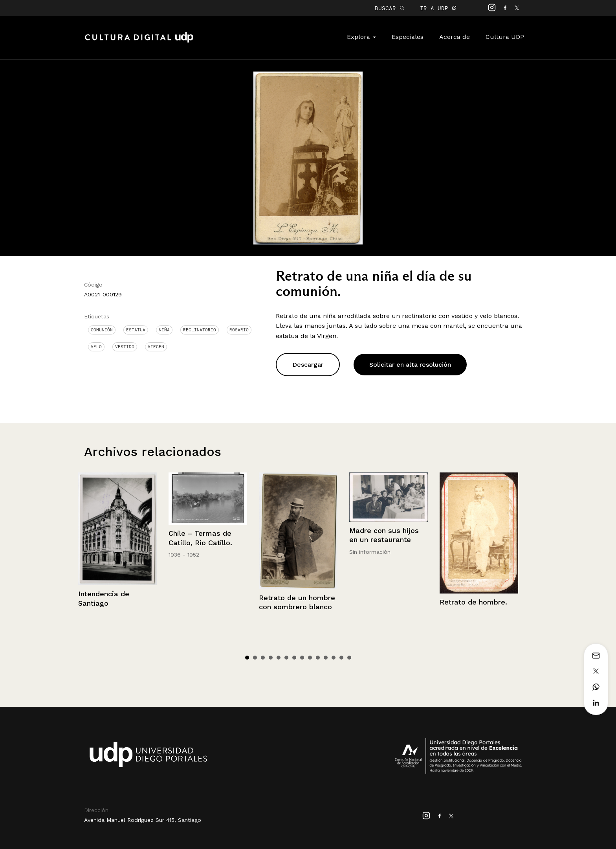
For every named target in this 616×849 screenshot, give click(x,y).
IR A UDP (438, 8)
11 (326, 658)
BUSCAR (390, 8)
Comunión (102, 330)
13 (341, 658)
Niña (164, 330)
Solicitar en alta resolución (410, 365)
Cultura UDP (505, 37)
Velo (96, 347)
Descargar (308, 365)
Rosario (239, 330)
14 (349, 658)
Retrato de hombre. (473, 602)
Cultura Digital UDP (139, 42)
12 (334, 658)
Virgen (156, 347)
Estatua (136, 330)
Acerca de (455, 37)
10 (318, 658)
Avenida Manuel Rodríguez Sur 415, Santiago (143, 820)
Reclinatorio (200, 330)
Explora (361, 37)
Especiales (408, 37)
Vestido (125, 347)
